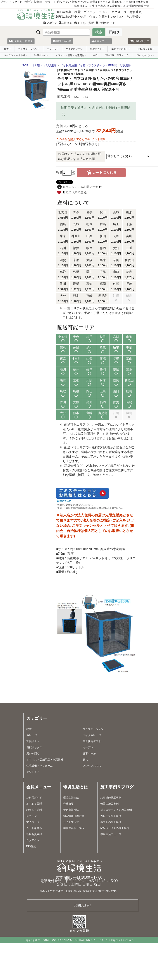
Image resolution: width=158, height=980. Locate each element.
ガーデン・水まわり (15, 55)
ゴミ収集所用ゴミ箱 (73, 65)
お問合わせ (83, 905)
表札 (95, 55)
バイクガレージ (74, 49)
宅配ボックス (145, 49)
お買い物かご (139, 41)
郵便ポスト (96, 49)
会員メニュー (101, 41)
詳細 (112, 32)
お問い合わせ (62, 41)
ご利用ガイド (106, 23)
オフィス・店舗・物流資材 (70, 55)
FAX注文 (50, 23)
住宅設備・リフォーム (117, 55)
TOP (25, 65)
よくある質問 (84, 23)
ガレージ (52, 49)
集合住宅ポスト (120, 49)
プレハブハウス (144, 55)
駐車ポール (40, 55)
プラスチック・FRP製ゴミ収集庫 (110, 65)
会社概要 (65, 23)
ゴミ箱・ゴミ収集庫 (44, 65)
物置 (6, 49)
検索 (99, 32)
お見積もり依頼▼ (21, 41)
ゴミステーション (28, 49)
